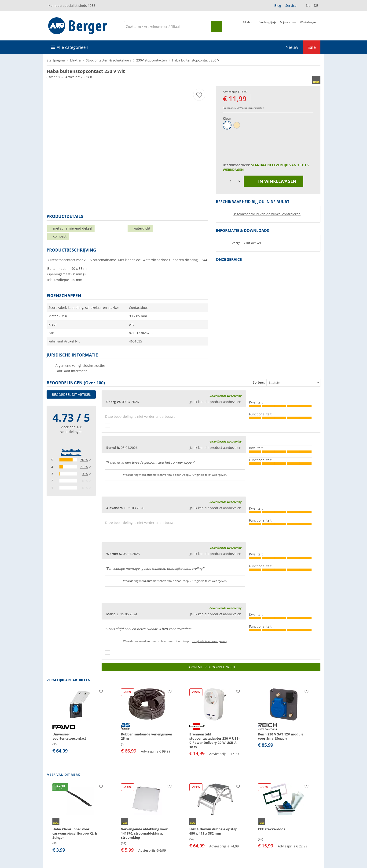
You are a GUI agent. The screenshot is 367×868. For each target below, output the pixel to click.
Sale (312, 47)
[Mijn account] (288, 26)
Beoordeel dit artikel (71, 394)
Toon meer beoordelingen (211, 667)
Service (291, 5)
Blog (278, 5)
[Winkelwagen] (309, 26)
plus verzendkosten (253, 108)
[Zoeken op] (217, 27)
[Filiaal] (248, 26)
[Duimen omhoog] (108, 426)
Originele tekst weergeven (209, 475)
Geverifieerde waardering (225, 396)
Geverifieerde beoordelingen (71, 452)
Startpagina (56, 60)
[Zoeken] (168, 27)
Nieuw (292, 47)
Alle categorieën (72, 47)
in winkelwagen (274, 181)
